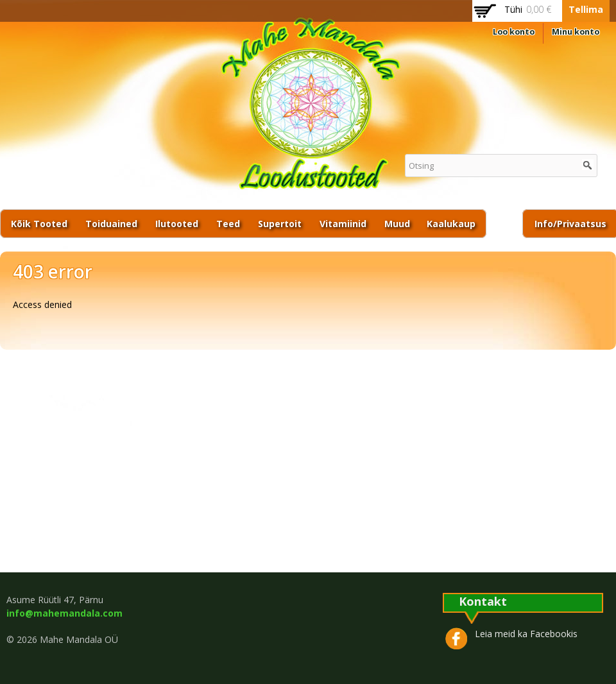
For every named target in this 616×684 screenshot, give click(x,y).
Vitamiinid (343, 224)
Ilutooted (177, 224)
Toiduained (111, 224)
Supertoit (280, 224)
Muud (397, 224)
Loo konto (514, 32)
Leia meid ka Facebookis (526, 634)
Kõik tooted (39, 224)
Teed (228, 224)
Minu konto (576, 32)
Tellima (586, 9)
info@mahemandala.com (64, 613)
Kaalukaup (451, 224)
